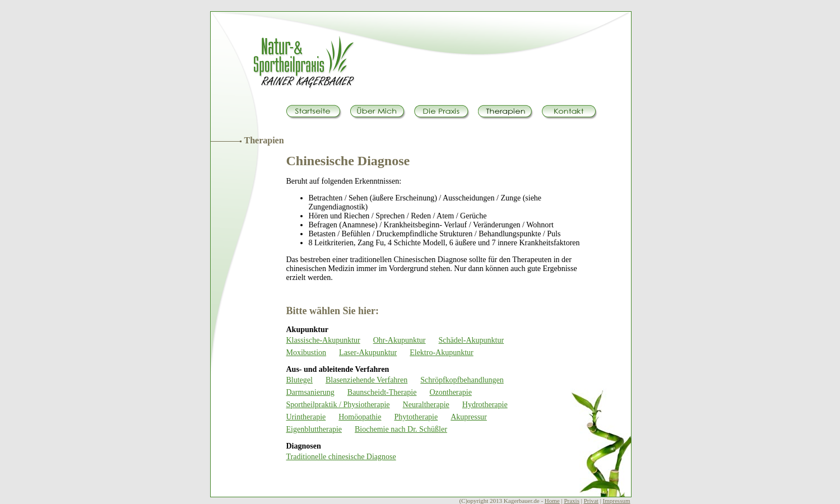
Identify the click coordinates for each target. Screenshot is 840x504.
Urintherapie (306, 417)
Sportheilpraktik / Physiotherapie (338, 405)
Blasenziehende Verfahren (366, 380)
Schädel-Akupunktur (472, 340)
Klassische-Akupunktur (323, 340)
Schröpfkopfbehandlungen (462, 380)
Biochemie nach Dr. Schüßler (401, 429)
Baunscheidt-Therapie (382, 392)
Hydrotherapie (485, 405)
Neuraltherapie (426, 405)
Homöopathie (360, 417)
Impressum (617, 501)
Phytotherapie (416, 417)
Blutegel (300, 380)
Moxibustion (307, 353)
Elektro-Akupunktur (442, 353)
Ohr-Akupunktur (400, 340)
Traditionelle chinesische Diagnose (341, 457)
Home (552, 501)
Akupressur (469, 417)
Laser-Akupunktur (368, 353)
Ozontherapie (450, 392)
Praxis (572, 501)
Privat (591, 501)
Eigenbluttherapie (314, 429)
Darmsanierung (310, 392)
